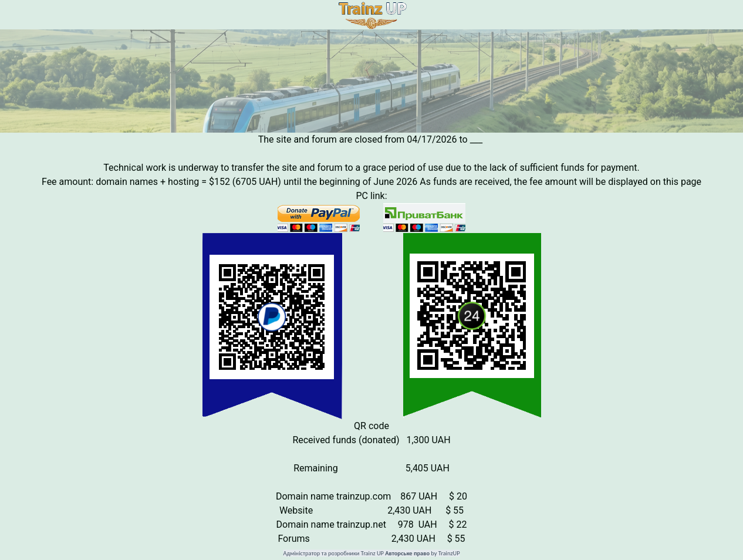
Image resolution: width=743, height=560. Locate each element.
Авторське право (407, 554)
